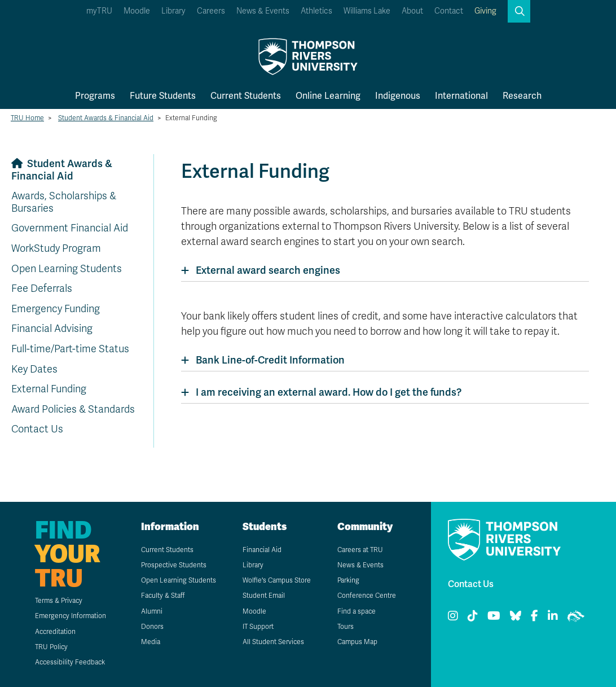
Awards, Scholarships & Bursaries (64, 202)
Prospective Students (174, 565)
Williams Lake (367, 11)
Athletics (316, 11)
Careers (211, 11)
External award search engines (268, 270)
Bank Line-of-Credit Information (270, 360)
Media (151, 642)
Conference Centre (367, 596)
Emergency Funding (56, 309)
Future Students (163, 96)
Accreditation (55, 632)
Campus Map (357, 642)
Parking (348, 580)
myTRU (99, 11)
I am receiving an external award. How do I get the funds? (329, 392)
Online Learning (328, 96)
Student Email (264, 596)
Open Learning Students (67, 269)
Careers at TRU (360, 550)
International (461, 96)
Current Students (246, 96)
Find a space (357, 611)
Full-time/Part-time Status (70, 349)
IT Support (258, 627)
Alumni (152, 611)
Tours (346, 627)
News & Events (263, 11)
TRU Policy (51, 647)
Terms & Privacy (59, 601)
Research (522, 96)
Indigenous (398, 96)
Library (173, 11)
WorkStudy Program (56, 248)
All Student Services (273, 642)
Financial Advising (52, 329)
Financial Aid (262, 550)
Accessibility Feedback (70, 662)
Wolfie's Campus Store (277, 580)
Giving (485, 11)
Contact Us (37, 429)
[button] (519, 11)
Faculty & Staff (163, 596)
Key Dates (34, 369)
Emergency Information (71, 616)
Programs (95, 96)
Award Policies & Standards (73, 409)
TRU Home (27, 118)
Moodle (137, 11)
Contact (449, 11)
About (412, 11)
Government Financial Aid (70, 228)
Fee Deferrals (42, 288)
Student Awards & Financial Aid (106, 118)
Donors (152, 627)
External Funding (49, 389)
